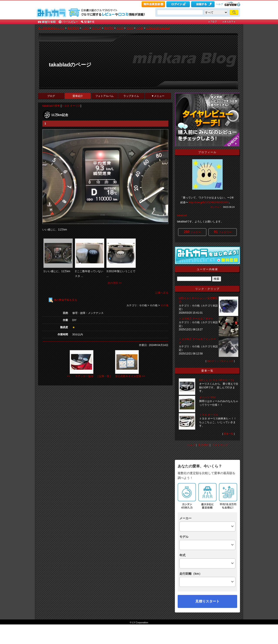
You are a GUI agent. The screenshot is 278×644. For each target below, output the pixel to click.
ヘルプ (219, 4)
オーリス (96, 28)
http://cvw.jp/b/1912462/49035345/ (209, 202)
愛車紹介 (78, 96)
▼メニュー (158, 96)
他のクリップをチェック (220, 361)
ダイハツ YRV (207, 397)
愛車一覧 (228, 434)
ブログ (51, 96)
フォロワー (223, 232)
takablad (182, 215)
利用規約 (204, 445)
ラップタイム (131, 96)
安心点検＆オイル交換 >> (130, 376)
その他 (120, 28)
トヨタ (85, 28)
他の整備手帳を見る (63, 300)
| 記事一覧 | (104, 376)
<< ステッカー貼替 (80, 376)
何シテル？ (216, 207)
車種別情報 (73, 28)
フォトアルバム (104, 96)
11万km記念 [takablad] (158, 28)
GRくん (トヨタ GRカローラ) (216, 380)
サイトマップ (220, 445)
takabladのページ (70, 65)
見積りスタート (207, 601)
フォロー (192, 232)
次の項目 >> (115, 283)
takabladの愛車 (51, 106)
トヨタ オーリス (71, 106)
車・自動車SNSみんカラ (51, 28)
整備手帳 (109, 28)
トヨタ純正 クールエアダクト (196, 319)
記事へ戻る (162, 293)
